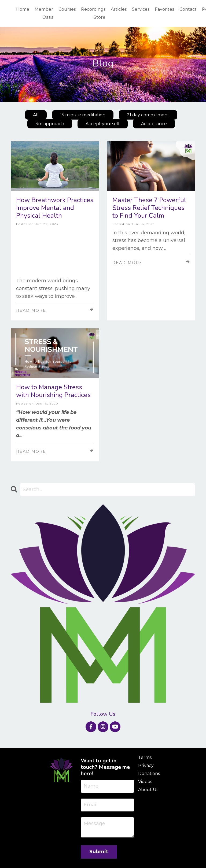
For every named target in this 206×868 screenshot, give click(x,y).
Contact (188, 9)
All (36, 115)
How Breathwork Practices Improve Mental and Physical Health (55, 208)
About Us (148, 790)
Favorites (164, 9)
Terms (145, 757)
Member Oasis (44, 13)
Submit (99, 852)
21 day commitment (148, 115)
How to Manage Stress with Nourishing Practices (53, 391)
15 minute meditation (83, 115)
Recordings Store (93, 13)
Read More (55, 310)
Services (141, 9)
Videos (145, 782)
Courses (67, 9)
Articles (119, 9)
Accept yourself (103, 124)
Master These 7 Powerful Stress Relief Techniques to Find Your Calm (149, 208)
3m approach (50, 124)
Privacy (146, 765)
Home (23, 9)
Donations (149, 774)
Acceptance (154, 124)
